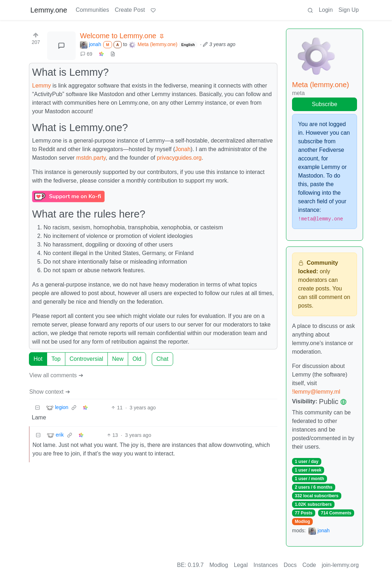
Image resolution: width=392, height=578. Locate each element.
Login (326, 10)
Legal (241, 565)
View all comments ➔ (56, 375)
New (118, 359)
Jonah (183, 149)
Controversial (86, 359)
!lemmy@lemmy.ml (316, 392)
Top (56, 359)
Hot (38, 359)
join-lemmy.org (340, 565)
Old (137, 359)
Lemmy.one (49, 10)
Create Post (130, 10)
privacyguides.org (179, 158)
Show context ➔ (50, 392)
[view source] (113, 54)
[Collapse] (37, 408)
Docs (290, 565)
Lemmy (41, 86)
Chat (162, 359)
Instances (266, 565)
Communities (92, 10)
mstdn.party (91, 158)
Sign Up (349, 10)
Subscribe (324, 104)
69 (86, 54)
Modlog (303, 522)
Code (309, 565)
